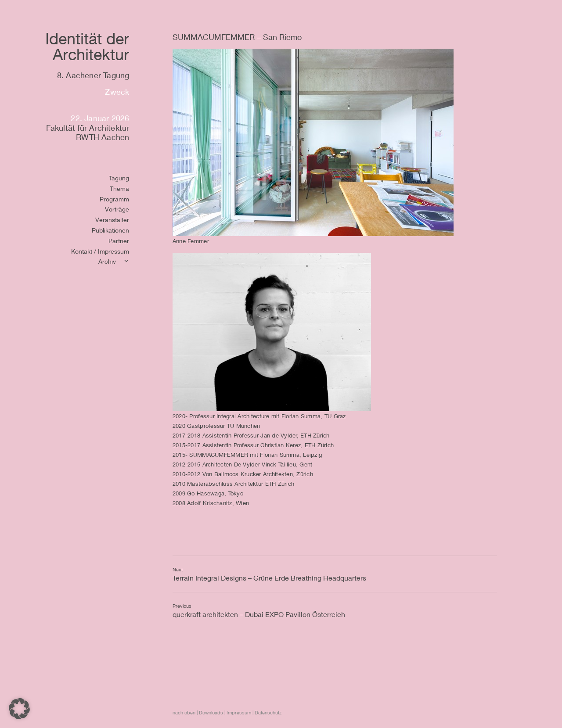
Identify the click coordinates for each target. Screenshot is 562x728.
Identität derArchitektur (87, 46)
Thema (119, 188)
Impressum (239, 712)
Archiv (107, 261)
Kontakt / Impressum (100, 251)
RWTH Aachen (103, 137)
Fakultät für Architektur (88, 128)
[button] (19, 709)
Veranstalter (112, 220)
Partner (119, 241)
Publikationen (110, 230)
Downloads (211, 712)
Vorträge (117, 209)
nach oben (184, 712)
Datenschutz (268, 712)
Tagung (119, 178)
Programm (114, 199)
